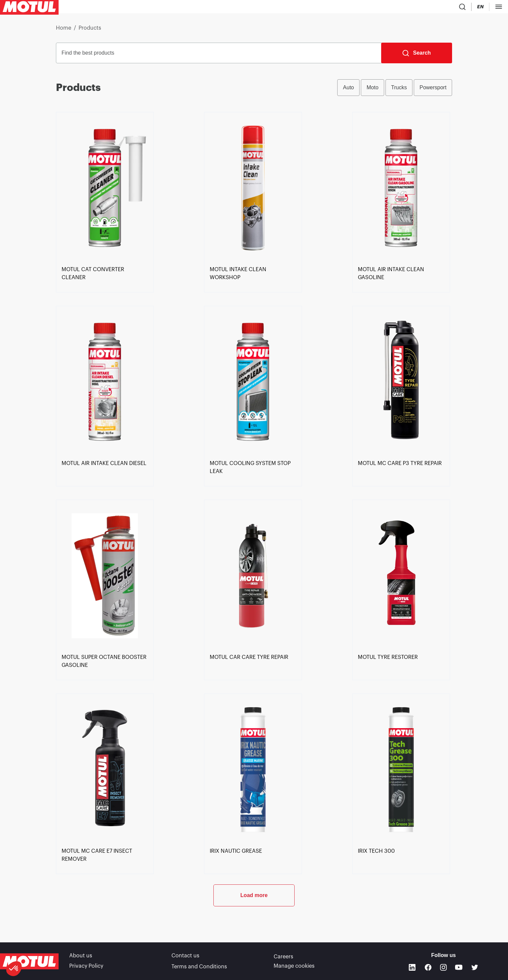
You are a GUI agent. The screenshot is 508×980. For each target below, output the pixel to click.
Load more (254, 920)
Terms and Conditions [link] (199, 967)
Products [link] (90, 31)
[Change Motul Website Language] (499, 8)
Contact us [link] (185, 957)
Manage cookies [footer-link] (294, 967)
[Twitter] (475, 968)
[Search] (417, 56)
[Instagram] (443, 968)
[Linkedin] (412, 968)
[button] (14, 969)
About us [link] (81, 957)
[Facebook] (428, 968)
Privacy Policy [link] (86, 967)
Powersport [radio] (433, 90)
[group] (395, 90)
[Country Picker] (480, 8)
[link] (105, 298)
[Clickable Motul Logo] (29, 8)
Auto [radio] (348, 90)
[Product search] (461, 8)
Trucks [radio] (399, 90)
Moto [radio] (373, 90)
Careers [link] (283, 957)
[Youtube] (459, 968)
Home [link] (64, 31)
